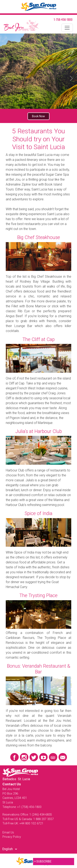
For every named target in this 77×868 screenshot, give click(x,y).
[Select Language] (10, 849)
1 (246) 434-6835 (41, 815)
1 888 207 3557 (44, 819)
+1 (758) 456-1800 (29, 807)
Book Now (38, 116)
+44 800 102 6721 (31, 823)
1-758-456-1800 (63, 19)
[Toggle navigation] (67, 28)
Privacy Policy (12, 837)
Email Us (8, 833)
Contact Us (12, 784)
